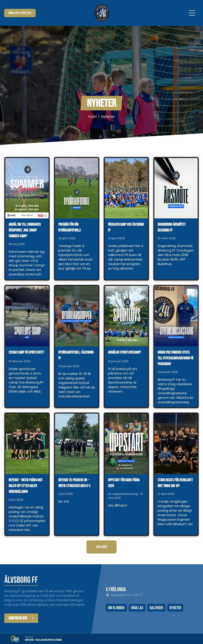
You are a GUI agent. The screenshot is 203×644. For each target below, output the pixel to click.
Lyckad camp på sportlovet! (26, 352)
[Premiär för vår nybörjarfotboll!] (77, 188)
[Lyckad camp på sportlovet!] (27, 316)
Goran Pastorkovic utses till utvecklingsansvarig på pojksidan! (175, 358)
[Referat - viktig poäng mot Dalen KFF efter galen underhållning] (27, 444)
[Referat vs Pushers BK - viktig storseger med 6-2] (77, 444)
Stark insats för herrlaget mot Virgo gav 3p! (175, 483)
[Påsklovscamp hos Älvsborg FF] (126, 188)
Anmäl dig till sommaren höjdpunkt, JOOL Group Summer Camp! (25, 230)
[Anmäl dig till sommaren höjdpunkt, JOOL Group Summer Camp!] (27, 188)
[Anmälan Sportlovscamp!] (126, 316)
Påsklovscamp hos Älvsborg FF (126, 227)
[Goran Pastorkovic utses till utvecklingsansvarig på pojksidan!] (176, 316)
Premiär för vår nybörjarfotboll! (70, 227)
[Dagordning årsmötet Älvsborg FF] (176, 188)
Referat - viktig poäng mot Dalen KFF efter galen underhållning (26, 486)
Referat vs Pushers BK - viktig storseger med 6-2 (74, 483)
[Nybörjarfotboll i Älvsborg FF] (77, 316)
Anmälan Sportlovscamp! (124, 352)
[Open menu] (192, 13)
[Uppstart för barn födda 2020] (126, 444)
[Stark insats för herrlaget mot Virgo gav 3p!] (176, 444)
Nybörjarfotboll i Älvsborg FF (76, 355)
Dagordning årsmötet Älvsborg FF (172, 227)
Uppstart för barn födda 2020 (124, 483)
